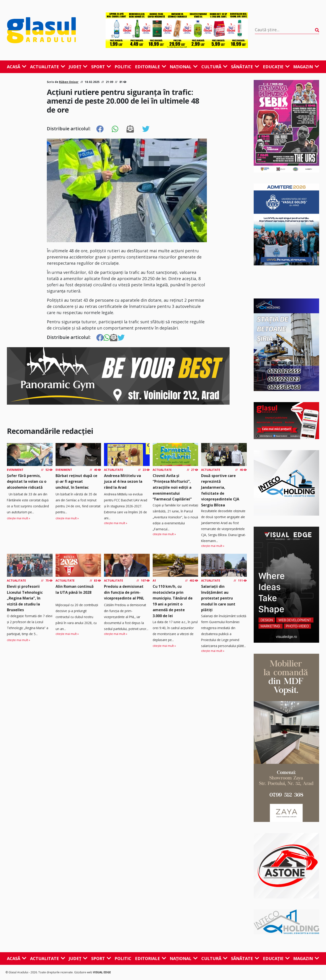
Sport (101, 67)
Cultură (214, 67)
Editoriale (151, 67)
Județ (78, 67)
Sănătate (245, 67)
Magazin (306, 67)
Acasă (17, 67)
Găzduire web (84, 972)
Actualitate (48, 67)
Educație (276, 67)
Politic (123, 67)
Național (184, 67)
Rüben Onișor (69, 82)
